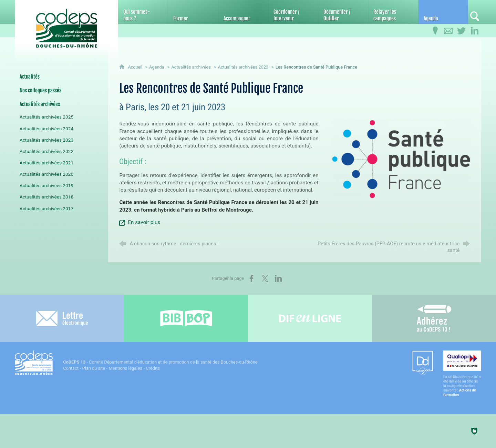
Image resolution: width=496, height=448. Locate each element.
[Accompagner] (243, 12)
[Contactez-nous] (448, 31)
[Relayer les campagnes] (393, 12)
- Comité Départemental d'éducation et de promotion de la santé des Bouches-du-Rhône (160, 362)
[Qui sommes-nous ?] (143, 12)
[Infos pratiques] (435, 31)
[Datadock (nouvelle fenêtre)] (423, 363)
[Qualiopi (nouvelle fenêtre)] (462, 374)
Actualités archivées (191, 67)
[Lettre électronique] (62, 318)
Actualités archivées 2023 (243, 67)
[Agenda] (443, 12)
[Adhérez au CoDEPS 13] (434, 318)
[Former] (193, 12)
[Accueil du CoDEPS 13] (66, 25)
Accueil (136, 67)
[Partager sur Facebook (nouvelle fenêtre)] (251, 278)
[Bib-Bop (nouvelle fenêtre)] (186, 318)
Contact (71, 368)
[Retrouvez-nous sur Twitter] (462, 31)
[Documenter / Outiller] (343, 12)
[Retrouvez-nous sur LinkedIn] (475, 31)
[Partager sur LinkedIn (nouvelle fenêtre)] (278, 278)
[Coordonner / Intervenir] (293, 12)
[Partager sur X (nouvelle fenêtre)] (265, 278)
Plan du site (94, 368)
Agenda (157, 67)
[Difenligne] (310, 318)
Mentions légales (126, 368)
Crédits (153, 368)
